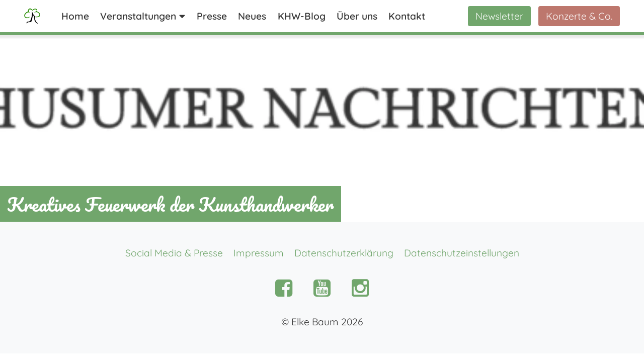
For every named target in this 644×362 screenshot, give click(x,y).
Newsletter (499, 16)
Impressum (259, 253)
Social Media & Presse (174, 253)
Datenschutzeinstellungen (462, 253)
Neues (252, 16)
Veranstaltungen (138, 16)
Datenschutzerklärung (344, 253)
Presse (212, 16)
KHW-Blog (302, 16)
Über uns (357, 16)
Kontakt (407, 16)
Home (75, 16)
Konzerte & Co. (579, 16)
